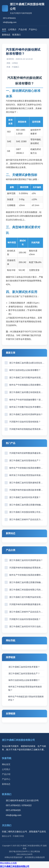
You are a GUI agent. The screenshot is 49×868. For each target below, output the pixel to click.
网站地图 (4, 863)
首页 (4, 29)
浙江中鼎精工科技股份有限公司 (15, 866)
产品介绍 (23, 29)
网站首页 (6, 764)
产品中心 (33, 29)
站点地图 (13, 863)
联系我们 (16, 35)
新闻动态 (6, 35)
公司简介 (12, 29)
